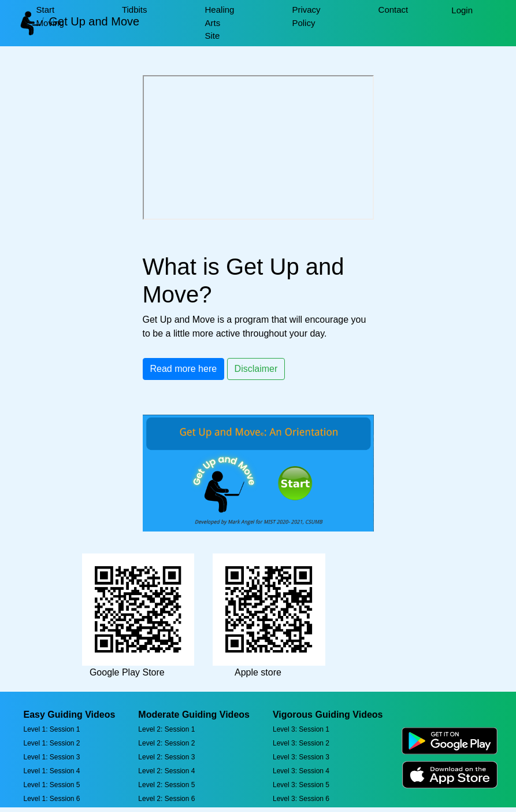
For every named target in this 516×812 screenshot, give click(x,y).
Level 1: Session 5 (51, 785)
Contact (394, 10)
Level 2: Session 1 (166, 729)
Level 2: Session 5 (166, 785)
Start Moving (50, 16)
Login (462, 10)
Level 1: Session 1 (51, 729)
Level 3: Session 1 (301, 729)
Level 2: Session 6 (166, 799)
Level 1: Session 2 (51, 743)
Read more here (184, 369)
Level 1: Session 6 (51, 799)
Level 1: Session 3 (51, 757)
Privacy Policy (306, 16)
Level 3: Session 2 (301, 743)
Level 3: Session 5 (301, 785)
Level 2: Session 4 (166, 771)
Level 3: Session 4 (301, 771)
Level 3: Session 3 (301, 757)
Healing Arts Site (220, 23)
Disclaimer (256, 369)
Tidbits (135, 10)
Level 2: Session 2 (166, 743)
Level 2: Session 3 (166, 757)
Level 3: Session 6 (301, 799)
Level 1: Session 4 (51, 771)
